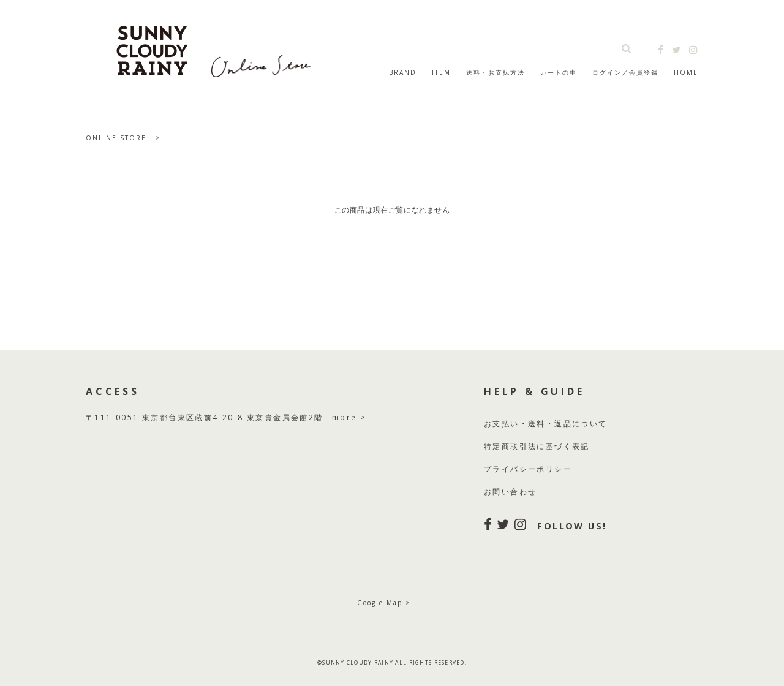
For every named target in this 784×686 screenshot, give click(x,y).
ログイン (607, 72)
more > (349, 417)
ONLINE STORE (116, 138)
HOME (686, 72)
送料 (537, 424)
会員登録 (644, 72)
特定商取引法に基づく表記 (537, 446)
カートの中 (559, 72)
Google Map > (384, 603)
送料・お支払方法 (496, 72)
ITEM (441, 72)
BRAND (403, 72)
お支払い (502, 424)
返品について (581, 424)
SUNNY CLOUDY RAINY (214, 45)
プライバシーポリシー (528, 469)
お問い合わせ (510, 492)
